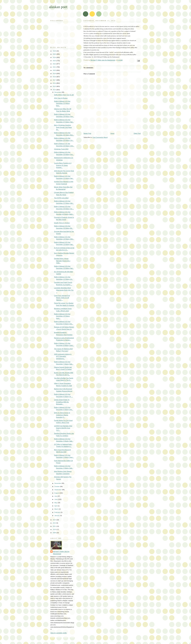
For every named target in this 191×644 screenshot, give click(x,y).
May (56, 503)
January (57, 516)
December (58, 92)
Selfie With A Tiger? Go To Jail (64, 95)
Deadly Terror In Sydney (62, 223)
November (58, 483)
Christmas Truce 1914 (61, 149)
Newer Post (87, 133)
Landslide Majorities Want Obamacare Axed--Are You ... (64, 290)
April (56, 506)
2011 (55, 526)
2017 (55, 80)
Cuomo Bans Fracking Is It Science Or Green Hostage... (63, 165)
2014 (55, 90)
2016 (55, 83)
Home (112, 133)
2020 (55, 70)
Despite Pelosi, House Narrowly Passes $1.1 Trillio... (62, 261)
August (57, 493)
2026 (55, 51)
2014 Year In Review (61, 98)
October (57, 486)
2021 (55, 67)
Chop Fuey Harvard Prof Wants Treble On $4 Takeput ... (62, 298)
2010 (55, 529)
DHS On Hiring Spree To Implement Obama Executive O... (62, 415)
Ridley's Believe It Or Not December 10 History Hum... (62, 316)
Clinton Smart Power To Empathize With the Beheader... (62, 402)
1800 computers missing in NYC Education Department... (63, 356)
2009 (55, 533)
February (57, 512)
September (58, 490)
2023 (55, 61)
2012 (55, 523)
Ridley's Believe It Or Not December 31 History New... (62, 103)
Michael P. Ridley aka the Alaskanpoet (61, 553)
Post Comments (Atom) (100, 137)
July (56, 496)
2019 (55, 74)
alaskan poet (58, 7)
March (57, 509)
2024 (55, 57)
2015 (55, 86)
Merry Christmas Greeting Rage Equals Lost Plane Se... (63, 127)
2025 (55, 54)
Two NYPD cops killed (61, 198)
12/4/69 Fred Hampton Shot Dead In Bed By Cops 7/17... (63, 428)
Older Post (137, 133)
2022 (55, 64)
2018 (55, 77)
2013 (55, 520)
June (56, 499)
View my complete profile (59, 633)
